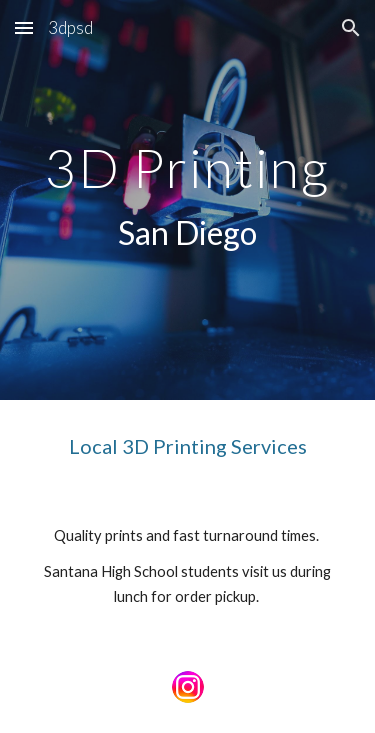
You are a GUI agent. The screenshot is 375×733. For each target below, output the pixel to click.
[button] (24, 27)
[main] (188, 200)
